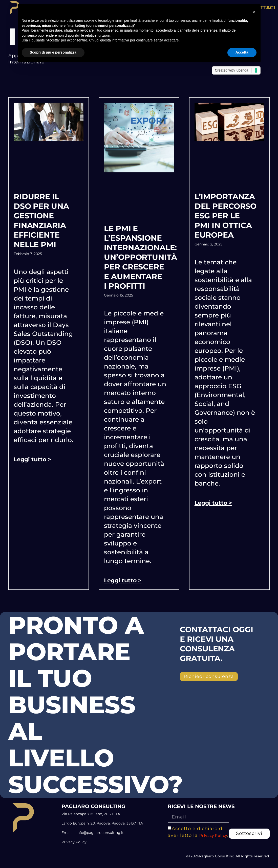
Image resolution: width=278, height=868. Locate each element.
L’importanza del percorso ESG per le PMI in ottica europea (226, 216)
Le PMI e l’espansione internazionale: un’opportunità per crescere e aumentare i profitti (140, 257)
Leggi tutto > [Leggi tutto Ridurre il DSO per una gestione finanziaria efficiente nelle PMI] (32, 459)
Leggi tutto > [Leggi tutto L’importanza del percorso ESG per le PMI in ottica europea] (213, 503)
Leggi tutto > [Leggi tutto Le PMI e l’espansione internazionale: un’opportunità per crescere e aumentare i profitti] (123, 580)
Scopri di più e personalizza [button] (53, 52)
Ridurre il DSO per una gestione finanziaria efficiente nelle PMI (41, 221)
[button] (254, 12)
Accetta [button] (242, 52)
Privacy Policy (213, 835)
